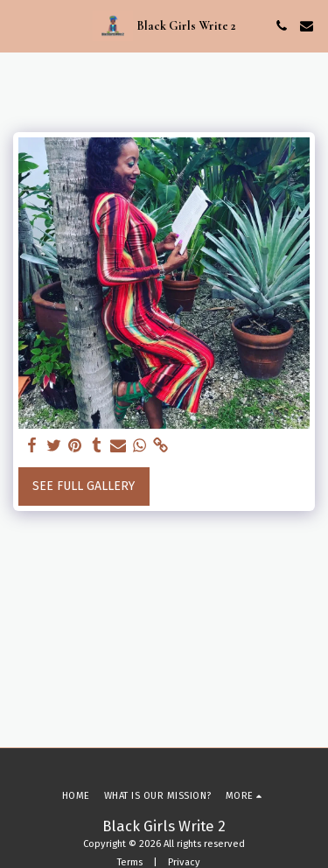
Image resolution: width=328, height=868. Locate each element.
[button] (19, 25)
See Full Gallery (84, 486)
